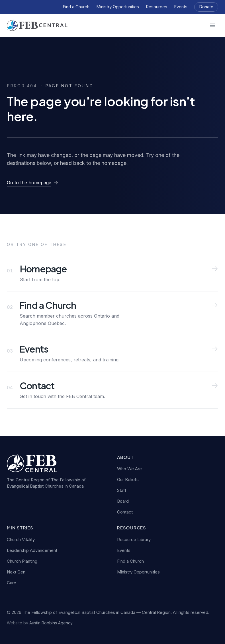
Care (12, 583)
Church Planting (22, 561)
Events (181, 7)
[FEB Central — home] (37, 25)
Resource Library (134, 540)
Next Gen (16, 572)
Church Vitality (21, 540)
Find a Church (76, 7)
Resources (157, 7)
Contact (125, 512)
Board (123, 501)
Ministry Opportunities (118, 7)
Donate (206, 7)
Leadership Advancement (32, 550)
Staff (122, 490)
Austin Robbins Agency (51, 623)
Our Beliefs (128, 480)
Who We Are (129, 469)
